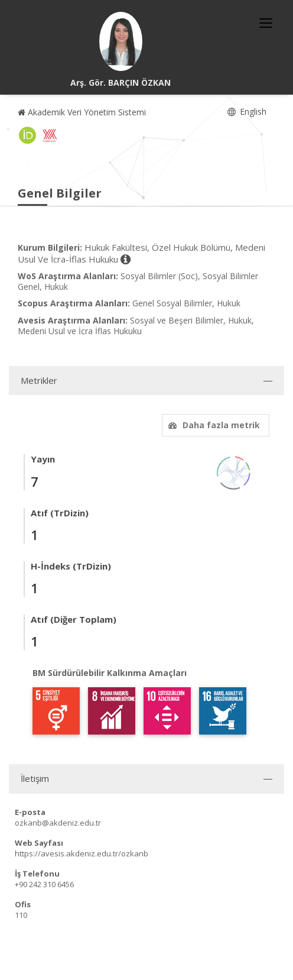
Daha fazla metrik (213, 425)
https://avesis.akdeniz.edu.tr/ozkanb (82, 853)
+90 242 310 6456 (44, 884)
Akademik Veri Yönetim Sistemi (82, 112)
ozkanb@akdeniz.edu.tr (58, 823)
